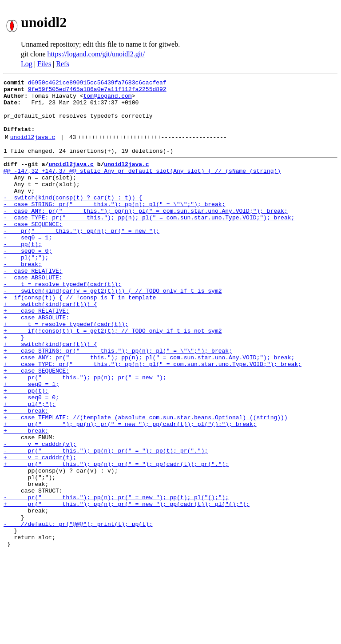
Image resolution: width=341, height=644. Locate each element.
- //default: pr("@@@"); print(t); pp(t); (78, 610)
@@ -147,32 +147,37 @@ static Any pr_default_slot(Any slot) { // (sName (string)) (142, 187)
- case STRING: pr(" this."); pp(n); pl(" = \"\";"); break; (114, 227)
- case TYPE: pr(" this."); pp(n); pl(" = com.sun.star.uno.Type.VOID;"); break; (149, 242)
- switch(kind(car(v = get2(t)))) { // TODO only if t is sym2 (113, 330)
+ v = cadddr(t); (40, 530)
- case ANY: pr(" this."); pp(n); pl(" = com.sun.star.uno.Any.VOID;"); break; (146, 235)
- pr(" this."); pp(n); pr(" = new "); (81, 258)
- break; (23, 298)
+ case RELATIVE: (36, 354)
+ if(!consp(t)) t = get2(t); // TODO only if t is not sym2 (113, 378)
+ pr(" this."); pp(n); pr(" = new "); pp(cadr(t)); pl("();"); (127, 586)
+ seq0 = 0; (31, 458)
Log (27, 64)
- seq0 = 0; (28, 282)
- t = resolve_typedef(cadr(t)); (62, 322)
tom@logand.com (107, 99)
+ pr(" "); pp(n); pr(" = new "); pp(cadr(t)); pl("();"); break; (130, 490)
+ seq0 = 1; (31, 442)
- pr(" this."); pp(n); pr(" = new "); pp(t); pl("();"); (116, 578)
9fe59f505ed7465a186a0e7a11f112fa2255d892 (97, 91)
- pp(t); (23, 274)
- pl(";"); (26, 290)
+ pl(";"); (30, 466)
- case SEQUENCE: (33, 250)
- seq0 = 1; (28, 266)
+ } (14, 386)
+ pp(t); (26, 450)
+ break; (26, 474)
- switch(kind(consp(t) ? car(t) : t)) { (73, 219)
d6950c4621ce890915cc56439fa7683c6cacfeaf (97, 83)
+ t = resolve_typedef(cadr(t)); (66, 370)
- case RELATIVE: (33, 306)
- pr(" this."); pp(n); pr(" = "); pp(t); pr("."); (106, 522)
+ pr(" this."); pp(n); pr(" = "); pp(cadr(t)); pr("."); (116, 538)
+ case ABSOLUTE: (36, 362)
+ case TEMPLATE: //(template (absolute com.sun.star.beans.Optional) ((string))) (146, 482)
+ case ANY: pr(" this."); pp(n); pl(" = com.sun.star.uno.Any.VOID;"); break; (149, 410)
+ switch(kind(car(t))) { (50, 346)
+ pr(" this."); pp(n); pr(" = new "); (85, 434)
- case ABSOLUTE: (33, 314)
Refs (62, 64)
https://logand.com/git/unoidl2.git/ (96, 54)
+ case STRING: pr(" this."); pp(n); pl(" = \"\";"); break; (118, 402)
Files (44, 64)
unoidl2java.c (33, 149)
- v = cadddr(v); (40, 514)
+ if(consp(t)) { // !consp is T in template (80, 338)
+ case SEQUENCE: (36, 426)
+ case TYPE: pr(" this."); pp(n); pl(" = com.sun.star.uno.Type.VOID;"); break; (153, 418)
